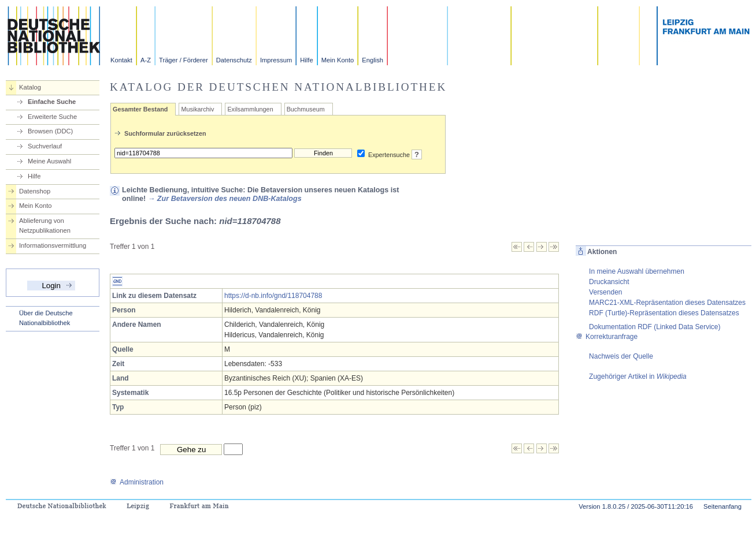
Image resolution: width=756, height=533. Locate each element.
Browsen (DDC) (50, 131)
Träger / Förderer (184, 60)
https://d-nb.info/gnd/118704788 (273, 296)
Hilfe (306, 60)
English (373, 60)
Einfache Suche (52, 102)
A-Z (146, 60)
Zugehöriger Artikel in (638, 377)
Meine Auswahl (49, 161)
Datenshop (35, 191)
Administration (137, 482)
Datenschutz (234, 60)
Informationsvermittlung (53, 245)
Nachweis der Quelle (621, 356)
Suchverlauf (45, 146)
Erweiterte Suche (52, 117)
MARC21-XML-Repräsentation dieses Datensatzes (667, 303)
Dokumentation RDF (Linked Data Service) (655, 327)
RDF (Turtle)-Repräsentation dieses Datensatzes (664, 313)
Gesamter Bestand (140, 109)
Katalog (30, 87)
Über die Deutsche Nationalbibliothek (46, 318)
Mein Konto (338, 60)
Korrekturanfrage (607, 337)
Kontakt (121, 60)
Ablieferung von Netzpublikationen (45, 225)
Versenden (605, 292)
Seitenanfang (722, 506)
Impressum (276, 60)
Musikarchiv (197, 109)
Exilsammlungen (250, 109)
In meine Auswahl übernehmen (637, 271)
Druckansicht (609, 282)
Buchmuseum (306, 109)
